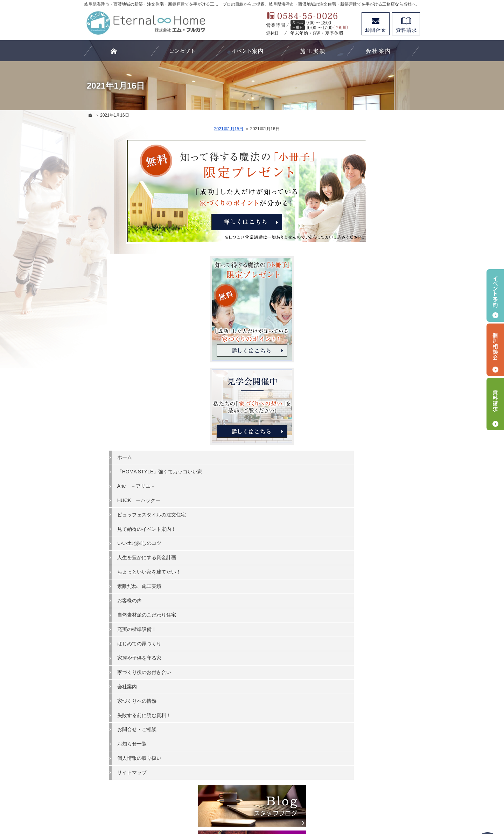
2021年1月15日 (187, 129)
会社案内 (354, 562)
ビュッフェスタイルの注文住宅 (379, 390)
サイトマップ (359, 648)
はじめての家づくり (366, 519)
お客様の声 (357, 476)
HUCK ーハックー (366, 376)
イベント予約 (495, 296)
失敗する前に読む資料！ (371, 591)
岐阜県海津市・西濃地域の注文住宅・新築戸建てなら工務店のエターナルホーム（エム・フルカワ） (243, 803)
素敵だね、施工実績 (366, 462)
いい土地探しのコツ (366, 419)
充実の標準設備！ (364, 505)
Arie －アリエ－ (363, 362)
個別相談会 (495, 350)
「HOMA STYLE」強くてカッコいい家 (380, 344)
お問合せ (376, 24)
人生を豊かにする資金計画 (374, 433)
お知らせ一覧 (359, 619)
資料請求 (406, 24)
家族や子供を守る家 (366, 534)
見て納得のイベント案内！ (374, 404)
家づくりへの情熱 (364, 576)
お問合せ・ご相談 (364, 605)
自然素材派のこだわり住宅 (374, 491)
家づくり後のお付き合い (371, 548)
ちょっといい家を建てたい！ (376, 447)
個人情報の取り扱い (366, 634)
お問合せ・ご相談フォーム (378, 762)
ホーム (352, 327)
